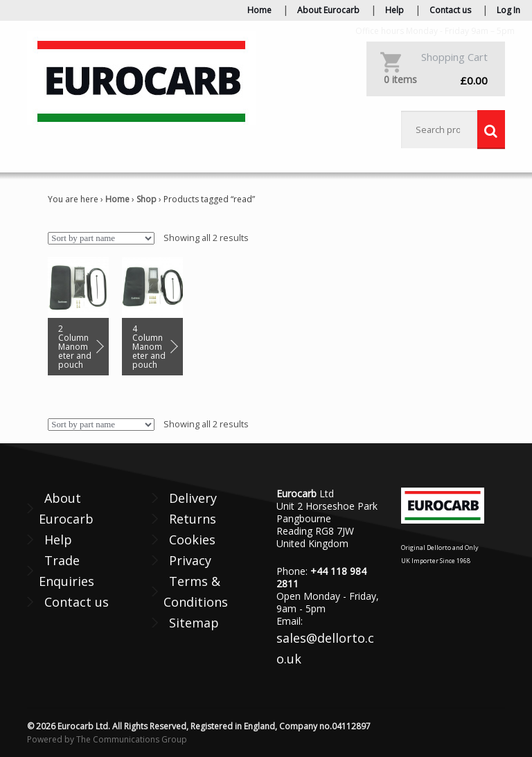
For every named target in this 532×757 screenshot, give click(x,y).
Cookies (192, 540)
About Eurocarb (328, 10)
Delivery (193, 498)
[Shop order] (101, 238)
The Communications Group (132, 739)
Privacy (190, 560)
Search (491, 130)
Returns (193, 519)
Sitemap (194, 623)
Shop (147, 199)
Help (394, 10)
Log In (508, 10)
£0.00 (436, 80)
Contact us (450, 10)
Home (259, 10)
